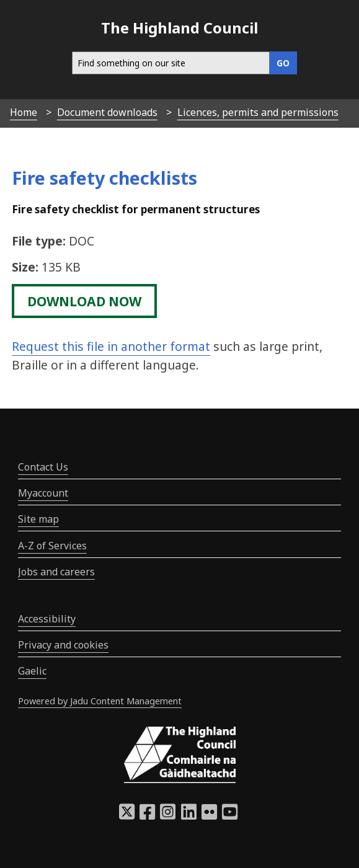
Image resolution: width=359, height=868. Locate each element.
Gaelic (32, 671)
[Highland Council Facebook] (147, 815)
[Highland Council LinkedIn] (189, 815)
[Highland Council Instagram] (168, 815)
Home (24, 112)
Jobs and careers (56, 572)
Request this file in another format (111, 346)
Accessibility (47, 619)
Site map (38, 519)
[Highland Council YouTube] (230, 815)
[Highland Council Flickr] (209, 815)
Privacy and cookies (63, 645)
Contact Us (43, 467)
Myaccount (43, 493)
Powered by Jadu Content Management (100, 701)
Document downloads (107, 112)
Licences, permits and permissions (258, 112)
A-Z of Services (52, 546)
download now (84, 301)
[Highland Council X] (127, 815)
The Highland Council (179, 28)
